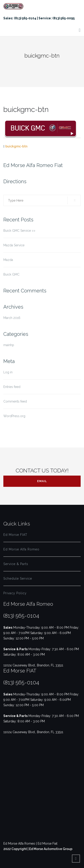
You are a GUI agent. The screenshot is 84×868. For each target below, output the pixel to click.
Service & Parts (16, 564)
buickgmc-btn (16, 146)
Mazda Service (14, 245)
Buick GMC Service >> (19, 231)
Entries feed (12, 387)
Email (42, 481)
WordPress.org (14, 416)
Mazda (8, 260)
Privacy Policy (15, 593)
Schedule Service (18, 579)
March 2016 (12, 318)
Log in (8, 372)
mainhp (9, 345)
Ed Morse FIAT (15, 535)
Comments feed (15, 401)
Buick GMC (11, 274)
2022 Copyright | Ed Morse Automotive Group (38, 849)
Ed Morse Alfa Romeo (21, 549)
